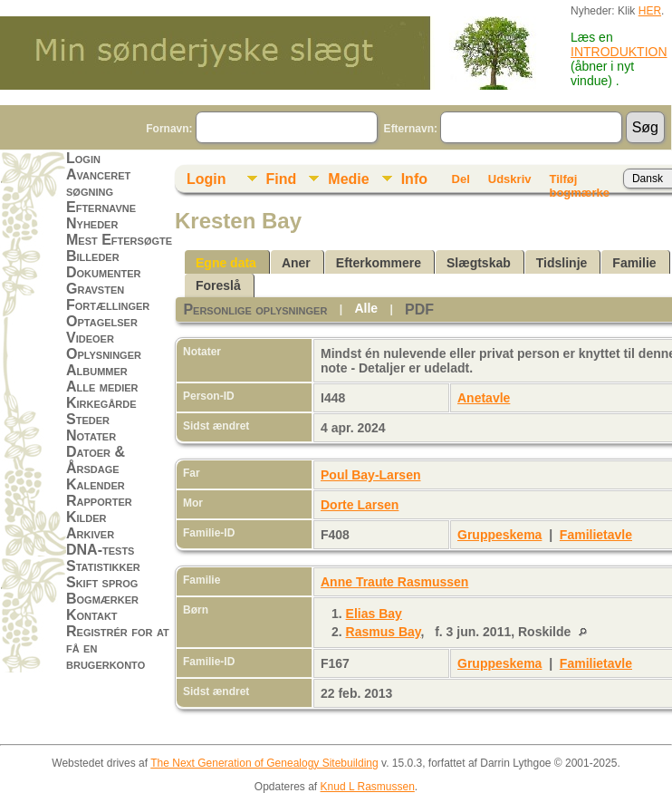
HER (650, 11)
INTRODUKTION (619, 52)
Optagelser (102, 321)
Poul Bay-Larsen (370, 475)
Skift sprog (102, 582)
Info (414, 179)
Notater (91, 435)
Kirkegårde (101, 403)
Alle (366, 308)
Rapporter (99, 501)
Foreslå (218, 285)
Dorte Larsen (360, 505)
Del (461, 179)
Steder (88, 419)
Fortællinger (108, 305)
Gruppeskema (499, 535)
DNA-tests (100, 550)
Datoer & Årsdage (96, 460)
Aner (296, 263)
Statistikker (103, 566)
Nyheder (92, 223)
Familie (634, 263)
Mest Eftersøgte (119, 240)
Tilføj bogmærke (579, 182)
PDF (419, 309)
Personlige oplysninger (255, 309)
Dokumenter (103, 272)
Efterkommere (379, 263)
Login (83, 158)
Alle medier (102, 387)
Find (282, 179)
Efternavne (101, 207)
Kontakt (92, 615)
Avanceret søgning (98, 183)
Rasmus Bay (384, 632)
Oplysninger (104, 354)
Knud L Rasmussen (368, 787)
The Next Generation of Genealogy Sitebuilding (264, 763)
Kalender (96, 484)
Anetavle (484, 398)
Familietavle (596, 535)
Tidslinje (562, 263)
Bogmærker (102, 599)
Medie (348, 179)
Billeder (93, 256)
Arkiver (90, 533)
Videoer (90, 338)
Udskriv (510, 179)
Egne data (226, 263)
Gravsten (95, 289)
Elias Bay (374, 614)
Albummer (97, 370)
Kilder (86, 517)
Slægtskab (479, 263)
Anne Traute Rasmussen (394, 582)
